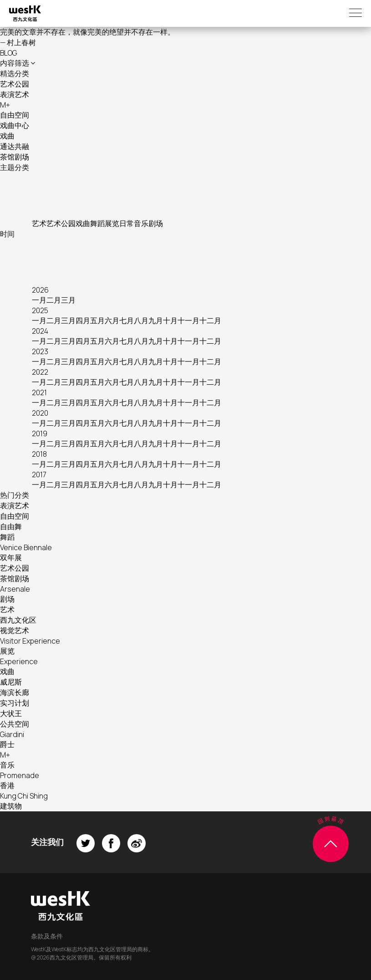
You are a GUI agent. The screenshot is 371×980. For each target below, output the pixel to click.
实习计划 (15, 703)
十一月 (188, 320)
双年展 (11, 557)
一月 (39, 300)
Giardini (12, 734)
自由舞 (11, 526)
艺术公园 (15, 84)
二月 (54, 300)
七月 (127, 320)
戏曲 (7, 136)
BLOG (8, 53)
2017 (39, 475)
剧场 (156, 223)
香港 (7, 785)
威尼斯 (11, 682)
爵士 (7, 744)
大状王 (11, 713)
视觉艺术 (15, 630)
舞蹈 (97, 223)
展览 (112, 223)
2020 (40, 413)
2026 (40, 290)
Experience (19, 661)
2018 (39, 454)
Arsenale (15, 589)
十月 (170, 320)
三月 (68, 300)
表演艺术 (15, 94)
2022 (40, 372)
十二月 (210, 320)
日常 (127, 223)
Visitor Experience (30, 641)
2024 (40, 331)
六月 (112, 320)
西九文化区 (18, 620)
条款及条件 (47, 936)
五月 (97, 320)
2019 (40, 433)
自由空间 (15, 115)
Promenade (20, 775)
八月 (141, 320)
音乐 (141, 223)
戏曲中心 (15, 125)
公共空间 (15, 724)
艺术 (39, 223)
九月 (156, 320)
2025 (40, 310)
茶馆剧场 (15, 157)
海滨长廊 (15, 692)
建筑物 (11, 806)
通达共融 (15, 146)
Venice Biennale (26, 547)
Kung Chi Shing (24, 796)
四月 (83, 320)
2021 (39, 392)
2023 (40, 351)
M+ (5, 105)
